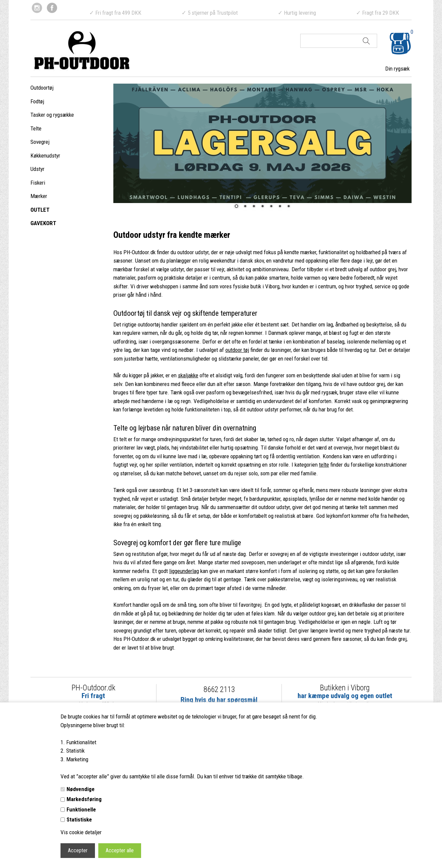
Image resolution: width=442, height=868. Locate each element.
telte (324, 465)
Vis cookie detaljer (81, 832)
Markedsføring (84, 799)
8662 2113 (219, 690)
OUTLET (40, 210)
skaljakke (188, 375)
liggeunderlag (184, 571)
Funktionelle (81, 809)
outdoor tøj (237, 350)
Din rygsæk (397, 69)
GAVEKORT (43, 223)
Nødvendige (81, 789)
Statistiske (79, 819)
